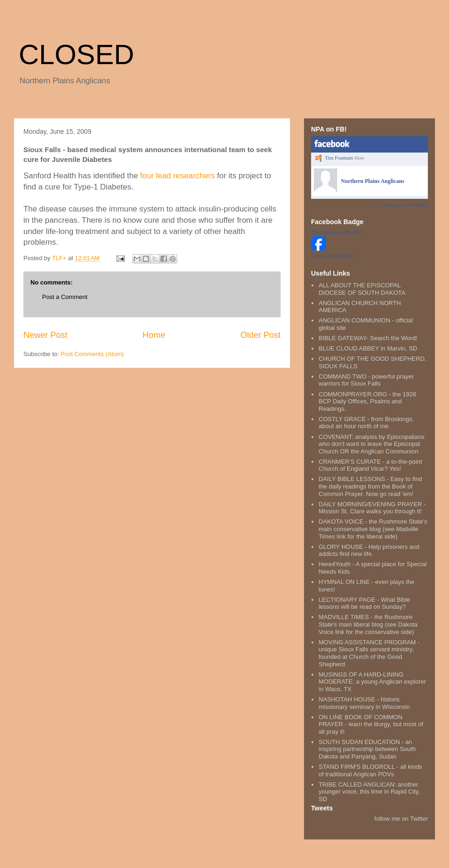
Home (154, 335)
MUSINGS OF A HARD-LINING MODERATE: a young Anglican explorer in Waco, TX (372, 682)
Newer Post (45, 335)
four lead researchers (178, 176)
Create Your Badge (333, 256)
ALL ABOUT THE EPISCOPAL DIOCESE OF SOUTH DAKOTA (362, 289)
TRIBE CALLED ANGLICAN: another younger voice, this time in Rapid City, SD (369, 792)
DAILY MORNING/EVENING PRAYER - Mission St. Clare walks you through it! (372, 508)
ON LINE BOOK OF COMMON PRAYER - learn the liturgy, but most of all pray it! (371, 724)
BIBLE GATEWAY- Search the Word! (368, 338)
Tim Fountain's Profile (336, 233)
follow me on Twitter (401, 819)
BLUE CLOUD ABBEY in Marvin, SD (368, 348)
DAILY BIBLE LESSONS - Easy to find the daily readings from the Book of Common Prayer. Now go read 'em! (370, 486)
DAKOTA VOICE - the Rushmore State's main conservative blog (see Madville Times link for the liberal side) (373, 529)
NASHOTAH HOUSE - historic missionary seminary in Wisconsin (364, 703)
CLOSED (76, 55)
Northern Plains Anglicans (373, 181)
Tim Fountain (339, 158)
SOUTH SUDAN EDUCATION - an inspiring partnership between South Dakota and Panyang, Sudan (367, 749)
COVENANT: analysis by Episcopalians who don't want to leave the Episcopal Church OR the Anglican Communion (371, 444)
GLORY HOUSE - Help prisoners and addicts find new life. (369, 551)
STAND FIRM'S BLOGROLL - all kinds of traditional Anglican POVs (370, 770)
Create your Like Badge (403, 204)
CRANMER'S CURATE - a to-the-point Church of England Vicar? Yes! (370, 465)
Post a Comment (65, 297)
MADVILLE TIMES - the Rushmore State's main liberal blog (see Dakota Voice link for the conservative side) (368, 624)
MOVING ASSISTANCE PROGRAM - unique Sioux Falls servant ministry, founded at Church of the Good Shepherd (369, 653)
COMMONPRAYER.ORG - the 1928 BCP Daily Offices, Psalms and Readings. (367, 401)
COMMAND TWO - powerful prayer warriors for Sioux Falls (366, 380)
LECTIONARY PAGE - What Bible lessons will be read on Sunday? (364, 603)
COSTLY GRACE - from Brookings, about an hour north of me (366, 423)
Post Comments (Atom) (92, 354)
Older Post (261, 335)
